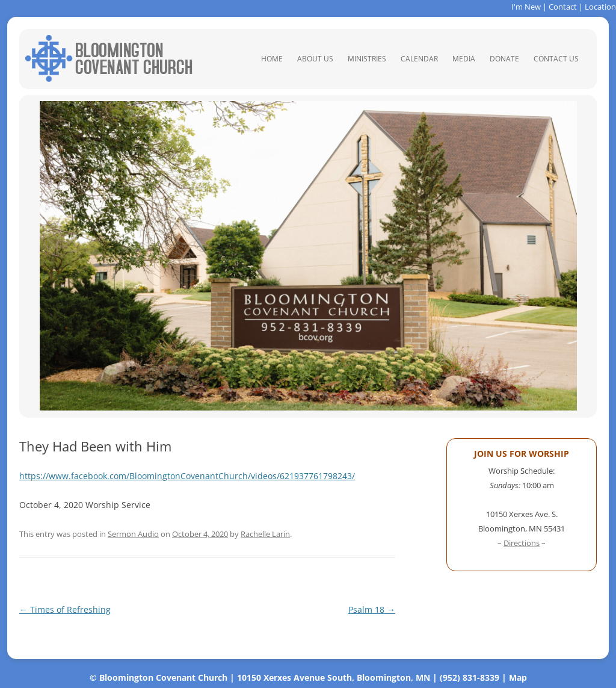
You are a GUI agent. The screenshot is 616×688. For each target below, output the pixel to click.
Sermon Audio (133, 534)
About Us (315, 59)
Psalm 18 (372, 609)
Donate (504, 59)
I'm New (526, 7)
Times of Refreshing (65, 609)
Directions (522, 543)
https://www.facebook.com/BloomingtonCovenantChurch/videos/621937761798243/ (187, 476)
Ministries (367, 59)
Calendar (419, 59)
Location (600, 7)
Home (272, 59)
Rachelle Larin (265, 534)
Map (518, 677)
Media (464, 59)
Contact (563, 7)
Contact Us (556, 59)
